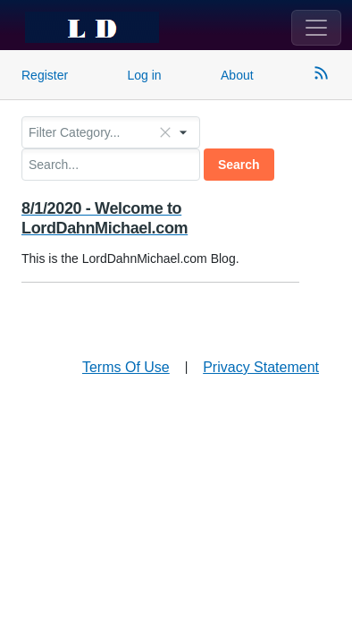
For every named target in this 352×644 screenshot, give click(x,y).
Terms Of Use (126, 367)
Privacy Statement (261, 367)
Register (45, 75)
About (237, 75)
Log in (145, 75)
